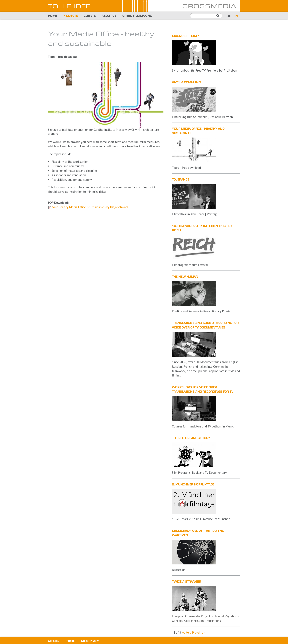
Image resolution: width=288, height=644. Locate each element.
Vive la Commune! (186, 83)
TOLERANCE (181, 180)
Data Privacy (90, 641)
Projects (70, 16)
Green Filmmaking (137, 16)
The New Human (185, 277)
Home (52, 16)
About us (109, 16)
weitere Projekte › (193, 633)
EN (236, 16)
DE (229, 16)
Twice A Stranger (186, 582)
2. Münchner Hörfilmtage (193, 485)
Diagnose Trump (185, 36)
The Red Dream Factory (191, 438)
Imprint (70, 641)
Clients (90, 16)
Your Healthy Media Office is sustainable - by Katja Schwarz (90, 207)
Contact (53, 641)
